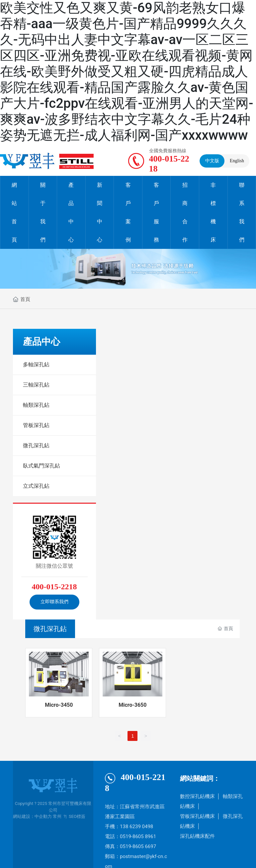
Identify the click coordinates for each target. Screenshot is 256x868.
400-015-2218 (54, 587)
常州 (57, 816)
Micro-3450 (59, 705)
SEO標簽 (77, 816)
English (237, 161)
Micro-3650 (132, 705)
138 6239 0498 (136, 827)
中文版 (212, 161)
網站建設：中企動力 (32, 816)
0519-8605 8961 (138, 836)
